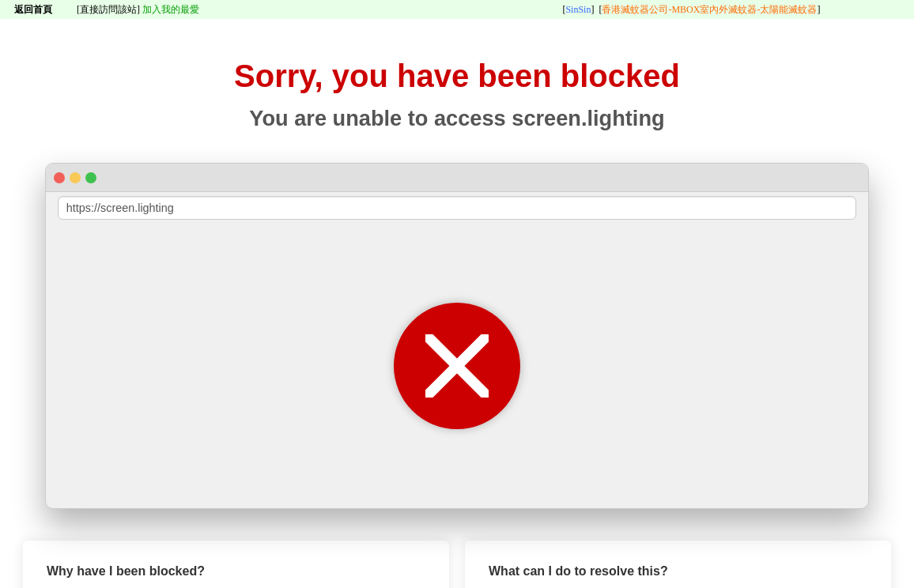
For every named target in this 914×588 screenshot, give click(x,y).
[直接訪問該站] (108, 9)
